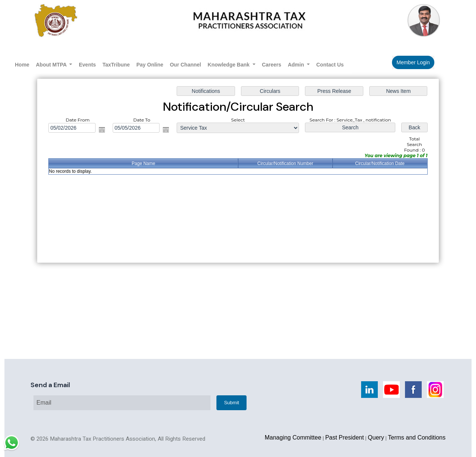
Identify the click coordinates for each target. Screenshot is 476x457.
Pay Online (150, 65)
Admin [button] (297, 65)
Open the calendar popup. (104, 130)
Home (22, 65)
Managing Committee (293, 437)
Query (376, 437)
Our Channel (186, 65)
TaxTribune (116, 65)
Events (87, 65)
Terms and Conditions (417, 437)
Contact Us (330, 65)
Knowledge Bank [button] (229, 65)
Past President (344, 437)
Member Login (413, 62)
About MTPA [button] (52, 65)
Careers (271, 65)
